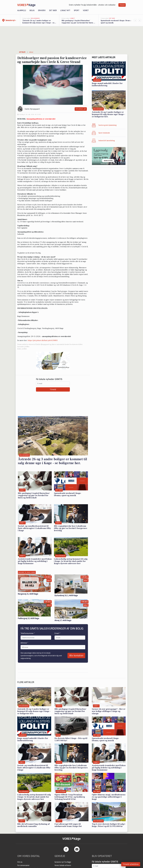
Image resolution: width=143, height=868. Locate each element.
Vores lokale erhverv (63, 865)
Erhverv (42, 10)
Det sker (53, 10)
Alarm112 (22, 10)
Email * (57, 633)
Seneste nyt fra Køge (63, 862)
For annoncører (23, 865)
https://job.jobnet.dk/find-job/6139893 (43, 340)
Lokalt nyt (65, 10)
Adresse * (24, 643)
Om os (20, 862)
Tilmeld (122, 5)
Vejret (86, 10)
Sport (77, 10)
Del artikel (81, 109)
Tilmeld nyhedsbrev (131, 864)
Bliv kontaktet (76, 655)
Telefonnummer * (28, 633)
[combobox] (22, 647)
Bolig (32, 10)
